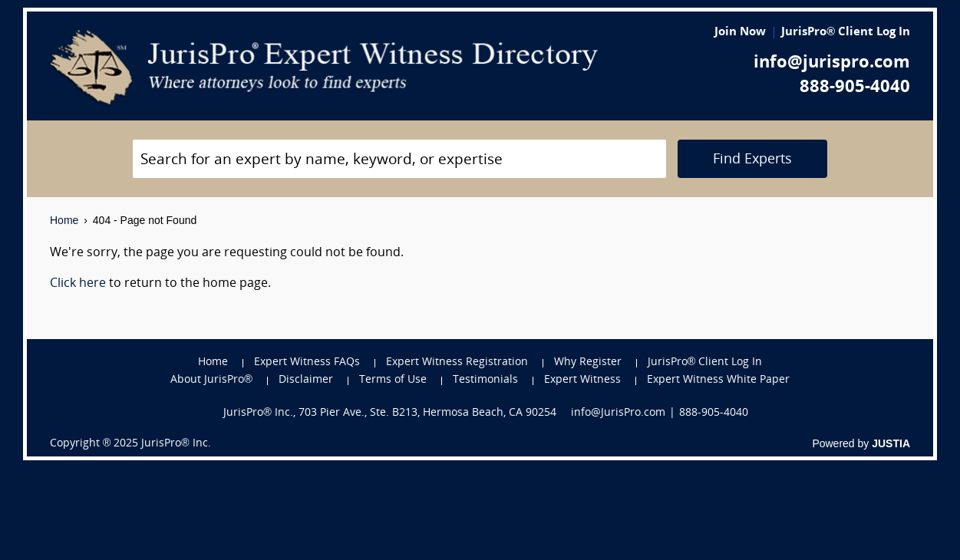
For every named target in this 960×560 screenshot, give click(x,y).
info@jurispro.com (832, 63)
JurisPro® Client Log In (846, 33)
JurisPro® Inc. (176, 444)
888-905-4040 (855, 88)
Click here (78, 284)
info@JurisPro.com (618, 413)
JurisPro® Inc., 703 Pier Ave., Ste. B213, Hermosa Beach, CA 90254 (390, 413)
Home (64, 220)
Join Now (740, 33)
